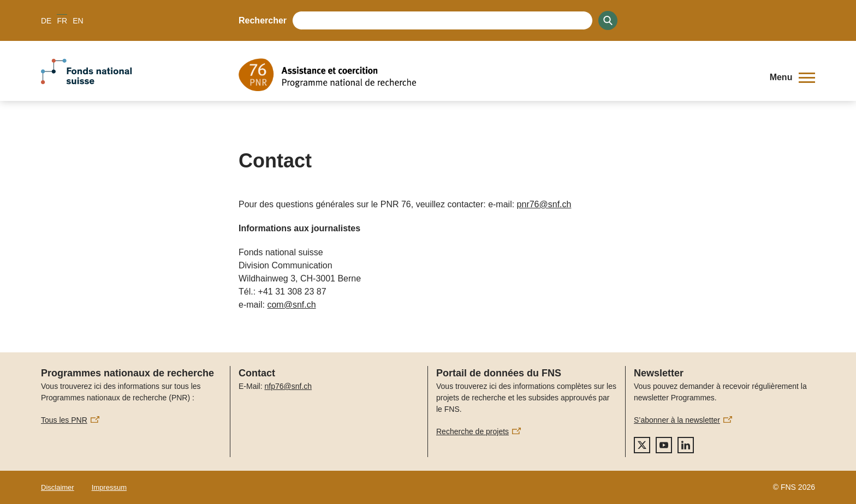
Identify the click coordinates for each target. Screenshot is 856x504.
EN (78, 21)
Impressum (109, 487)
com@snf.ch (291, 305)
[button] (792, 77)
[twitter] (642, 445)
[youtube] (664, 445)
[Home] (496, 75)
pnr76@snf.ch (544, 204)
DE (46, 21)
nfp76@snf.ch (288, 386)
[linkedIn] (686, 445)
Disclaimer (58, 487)
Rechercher (263, 20)
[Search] (608, 20)
